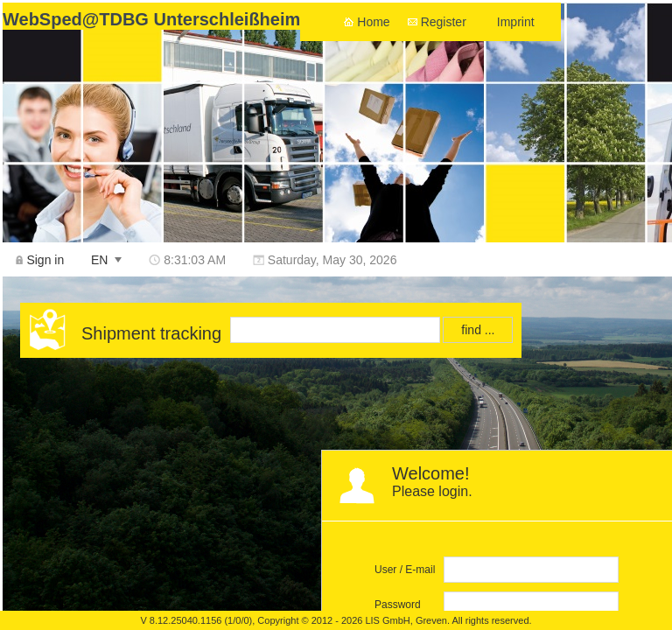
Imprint (516, 22)
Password (398, 605)
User (385, 570)
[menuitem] (40, 259)
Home (373, 22)
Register (444, 22)
